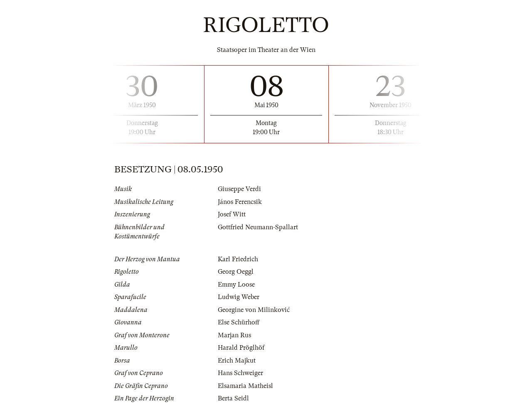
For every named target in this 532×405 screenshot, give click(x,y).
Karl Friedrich (238, 259)
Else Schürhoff (239, 322)
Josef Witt (232, 214)
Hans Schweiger (240, 373)
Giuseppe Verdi (239, 189)
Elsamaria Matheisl (245, 386)
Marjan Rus (234, 335)
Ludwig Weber (239, 297)
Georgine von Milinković (254, 310)
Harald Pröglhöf (241, 348)
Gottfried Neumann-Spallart (258, 227)
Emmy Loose (236, 285)
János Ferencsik (240, 202)
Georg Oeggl (236, 272)
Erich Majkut (237, 361)
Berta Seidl (233, 398)
